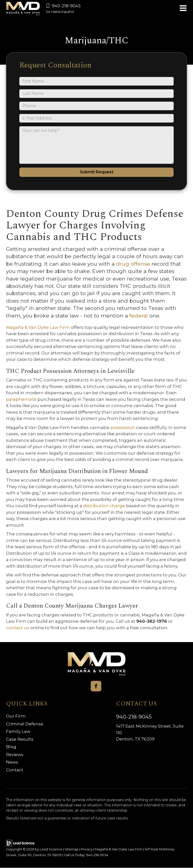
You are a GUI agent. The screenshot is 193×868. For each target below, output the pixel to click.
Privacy (87, 850)
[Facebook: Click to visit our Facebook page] (96, 686)
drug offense (134, 264)
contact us (18, 628)
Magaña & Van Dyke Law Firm (38, 327)
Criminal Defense (25, 724)
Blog (11, 747)
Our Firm (16, 716)
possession (123, 427)
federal (139, 316)
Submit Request (97, 172)
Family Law (18, 732)
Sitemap (72, 850)
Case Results (20, 739)
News (12, 762)
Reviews (15, 755)
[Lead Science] (20, 843)
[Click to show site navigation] (183, 9)
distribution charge (105, 506)
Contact (15, 770)
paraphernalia (22, 399)
